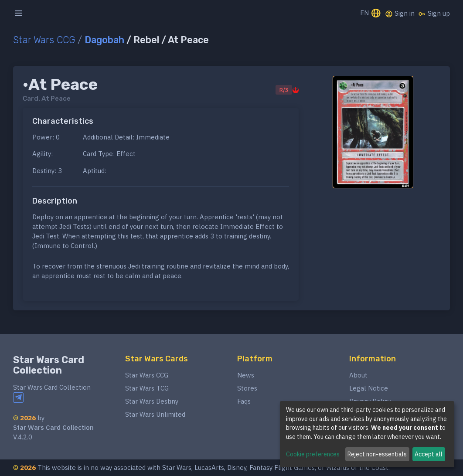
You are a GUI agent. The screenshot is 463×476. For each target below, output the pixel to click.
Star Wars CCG (44, 40)
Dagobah (104, 40)
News (246, 375)
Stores (247, 388)
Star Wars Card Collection (49, 365)
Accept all (429, 454)
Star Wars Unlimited (155, 414)
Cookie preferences (313, 454)
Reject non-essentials (377, 454)
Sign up (434, 14)
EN (371, 14)
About (358, 375)
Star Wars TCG (147, 388)
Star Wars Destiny (152, 401)
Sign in (400, 14)
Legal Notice (369, 388)
